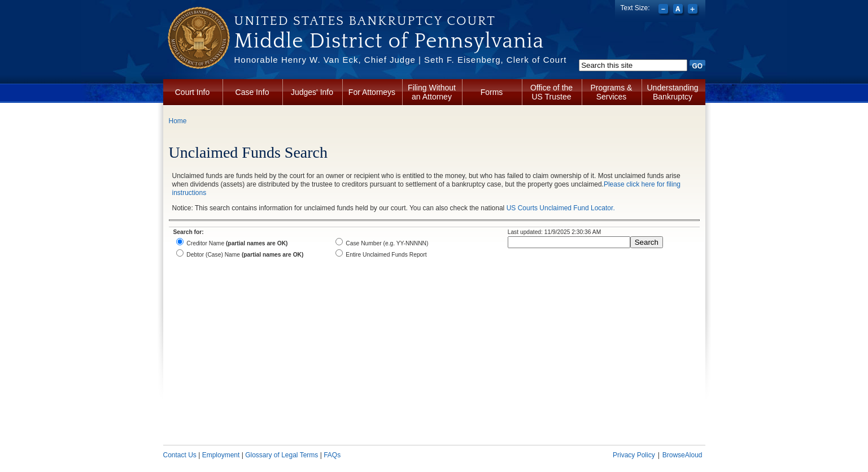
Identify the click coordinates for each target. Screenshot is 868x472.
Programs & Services (612, 92)
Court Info (192, 92)
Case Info (252, 92)
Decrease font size (664, 10)
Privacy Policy (634, 455)
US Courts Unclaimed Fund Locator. (561, 208)
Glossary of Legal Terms (282, 455)
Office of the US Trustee (551, 92)
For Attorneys (372, 92)
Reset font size (679, 10)
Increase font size (694, 10)
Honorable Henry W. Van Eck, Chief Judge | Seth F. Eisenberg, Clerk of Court (401, 60)
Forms (492, 92)
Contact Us (180, 455)
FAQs (332, 455)
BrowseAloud (682, 455)
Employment (221, 455)
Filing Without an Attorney (432, 92)
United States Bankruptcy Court (365, 21)
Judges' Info (312, 92)
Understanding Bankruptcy (673, 92)
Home (178, 121)
